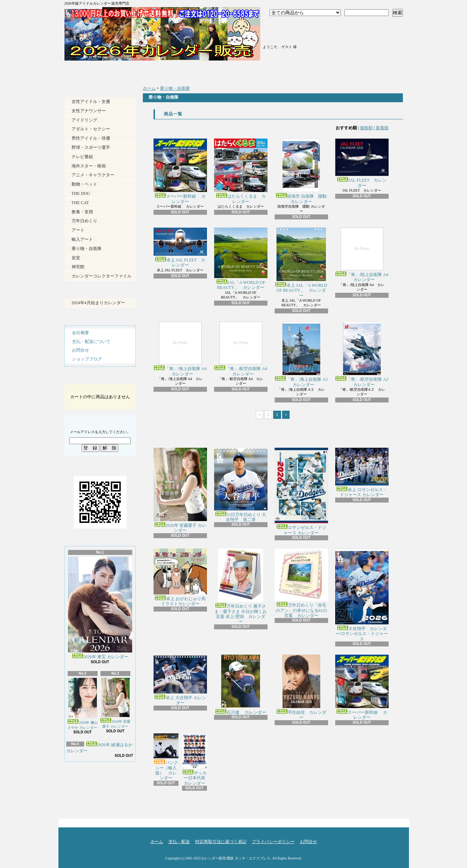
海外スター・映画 (89, 166)
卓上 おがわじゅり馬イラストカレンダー (180, 577)
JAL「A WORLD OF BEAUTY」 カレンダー (241, 259)
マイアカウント (289, 35)
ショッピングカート (361, 33)
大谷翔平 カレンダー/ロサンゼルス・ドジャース (362, 595)
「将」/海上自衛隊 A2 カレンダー (301, 354)
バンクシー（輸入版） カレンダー (166, 757)
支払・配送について (191, 71)
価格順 (366, 128)
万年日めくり (84, 221)
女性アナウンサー (89, 111)
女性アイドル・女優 (91, 102)
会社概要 (81, 333)
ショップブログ (276, 71)
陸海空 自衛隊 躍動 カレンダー (301, 171)
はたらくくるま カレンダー (241, 171)
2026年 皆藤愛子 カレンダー (115, 703)
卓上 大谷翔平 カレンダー (180, 680)
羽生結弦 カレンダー (301, 687)
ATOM (112, 798)
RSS (87, 798)
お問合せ (360, 71)
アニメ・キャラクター (93, 175)
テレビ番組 (82, 157)
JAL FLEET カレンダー (362, 163)
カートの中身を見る (100, 378)
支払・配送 (179, 842)
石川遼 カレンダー (241, 685)
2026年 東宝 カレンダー (100, 608)
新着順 (382, 128)
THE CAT (80, 203)
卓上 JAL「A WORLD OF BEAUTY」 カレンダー (301, 263)
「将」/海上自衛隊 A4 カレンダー (180, 349)
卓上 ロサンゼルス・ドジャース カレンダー (362, 472)
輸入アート (82, 239)
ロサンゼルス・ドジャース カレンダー (301, 492)
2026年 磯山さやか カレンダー (82, 704)
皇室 (76, 258)
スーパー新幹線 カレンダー (180, 171)
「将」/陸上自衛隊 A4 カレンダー (362, 255)
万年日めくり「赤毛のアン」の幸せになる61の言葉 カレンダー (301, 583)
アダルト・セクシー (91, 129)
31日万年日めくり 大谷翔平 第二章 (241, 485)
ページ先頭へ (390, 821)
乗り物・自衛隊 (87, 249)
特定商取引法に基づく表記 (221, 842)
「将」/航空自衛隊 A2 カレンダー (362, 354)
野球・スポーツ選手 (91, 147)
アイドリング (84, 120)
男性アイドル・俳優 (91, 138)
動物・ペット (84, 184)
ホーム (107, 71)
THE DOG (81, 193)
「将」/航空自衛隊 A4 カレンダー (241, 349)
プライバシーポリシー (273, 842)
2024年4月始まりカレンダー (98, 303)
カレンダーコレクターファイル (102, 276)
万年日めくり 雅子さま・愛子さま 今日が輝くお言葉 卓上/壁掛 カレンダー (241, 586)
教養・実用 (82, 212)
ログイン (289, 26)
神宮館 (78, 267)
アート (78, 230)
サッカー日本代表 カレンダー (196, 760)
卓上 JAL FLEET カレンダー (180, 248)
